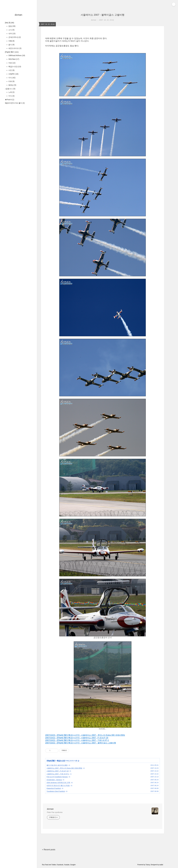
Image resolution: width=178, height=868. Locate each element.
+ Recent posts (49, 850)
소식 (11, 30)
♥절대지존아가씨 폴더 (15, 103)
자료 (12, 63)
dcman (18, 15)
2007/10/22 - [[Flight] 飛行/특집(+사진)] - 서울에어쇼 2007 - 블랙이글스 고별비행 (81, 743)
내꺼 (12, 34)
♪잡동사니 (10, 89)
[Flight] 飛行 (12, 52)
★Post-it (10, 100)
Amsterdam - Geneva (54, 780)
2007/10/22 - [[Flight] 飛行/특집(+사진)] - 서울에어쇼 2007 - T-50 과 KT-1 (77, 740)
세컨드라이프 (15, 48)
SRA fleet (14, 59)
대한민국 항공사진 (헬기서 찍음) (58, 786)
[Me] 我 (10, 23)
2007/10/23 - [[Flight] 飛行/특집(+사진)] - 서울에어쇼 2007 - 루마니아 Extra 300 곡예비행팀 (85, 735)
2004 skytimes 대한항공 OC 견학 (58, 783)
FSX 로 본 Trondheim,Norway (57, 777)
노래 (11, 92)
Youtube (67, 865)
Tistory (148, 865)
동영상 (12, 85)
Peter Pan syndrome (55, 812)
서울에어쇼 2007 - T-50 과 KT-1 (58, 774)
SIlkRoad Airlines (16, 55)
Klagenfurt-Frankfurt (54, 788)
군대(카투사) (14, 37)
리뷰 (11, 81)
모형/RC (13, 74)
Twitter (54, 865)
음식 (11, 45)
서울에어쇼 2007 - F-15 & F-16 (58, 771)
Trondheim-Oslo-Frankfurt (56, 791)
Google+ (73, 865)
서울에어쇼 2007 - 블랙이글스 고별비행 (102, 15)
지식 (12, 78)
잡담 (12, 26)
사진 (11, 70)
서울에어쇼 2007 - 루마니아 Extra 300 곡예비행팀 (64, 768)
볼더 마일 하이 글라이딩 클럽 (57, 765)
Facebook (60, 865)
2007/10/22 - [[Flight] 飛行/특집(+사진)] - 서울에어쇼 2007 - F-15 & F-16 (77, 738)
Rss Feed (45, 865)
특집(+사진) (14, 67)
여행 (11, 41)
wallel (161, 865)
